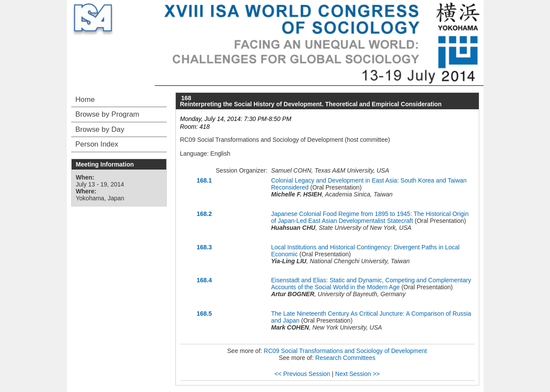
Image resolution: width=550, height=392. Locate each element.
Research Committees (345, 358)
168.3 (204, 247)
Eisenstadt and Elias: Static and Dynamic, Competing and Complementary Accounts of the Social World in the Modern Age (371, 284)
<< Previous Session (302, 374)
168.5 (204, 314)
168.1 (204, 180)
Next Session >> (357, 374)
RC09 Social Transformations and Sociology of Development (346, 351)
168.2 (204, 214)
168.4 (204, 280)
